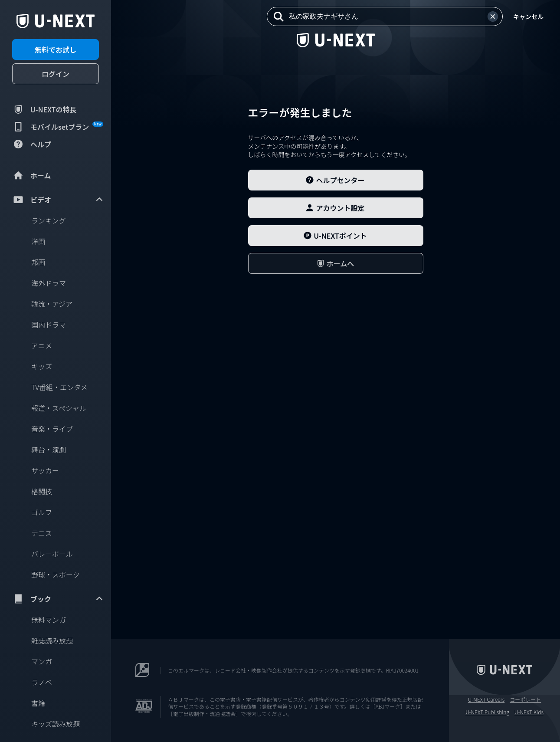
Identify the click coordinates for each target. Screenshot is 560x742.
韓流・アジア (52, 304)
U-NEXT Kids (529, 712)
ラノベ (42, 682)
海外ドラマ (49, 283)
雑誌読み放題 (52, 640)
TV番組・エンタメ (59, 387)
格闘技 (42, 491)
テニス (42, 533)
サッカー (45, 470)
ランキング (49, 220)
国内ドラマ (49, 325)
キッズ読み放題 (56, 724)
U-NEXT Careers (486, 699)
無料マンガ (49, 620)
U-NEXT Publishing (487, 712)
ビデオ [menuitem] (58, 200)
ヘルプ (32, 144)
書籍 (38, 703)
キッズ (42, 366)
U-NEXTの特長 (44, 109)
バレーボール (52, 554)
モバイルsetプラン (58, 127)
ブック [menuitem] (58, 599)
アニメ (42, 345)
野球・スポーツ (56, 575)
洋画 (38, 241)
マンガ (42, 661)
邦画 (38, 262)
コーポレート (525, 699)
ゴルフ (42, 512)
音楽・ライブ (52, 429)
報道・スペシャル (59, 408)
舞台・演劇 (49, 450)
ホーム (32, 175)
